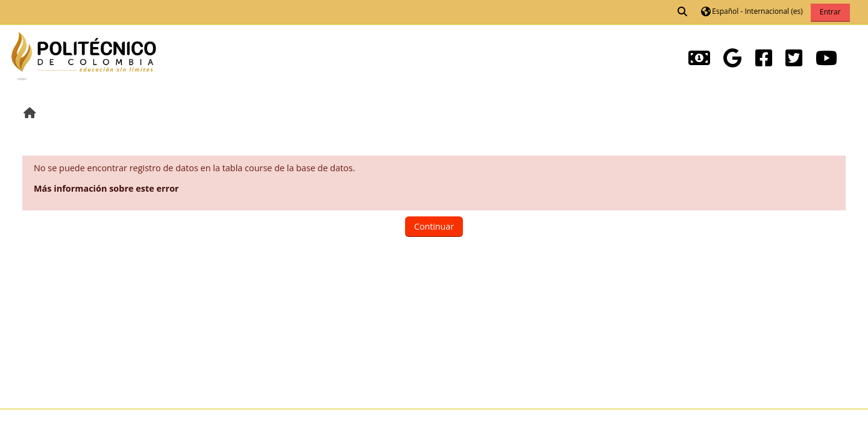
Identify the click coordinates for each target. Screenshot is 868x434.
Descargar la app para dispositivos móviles (102, 422)
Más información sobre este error (106, 188)
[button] (683, 12)
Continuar (434, 226)
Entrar (830, 12)
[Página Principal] (84, 55)
